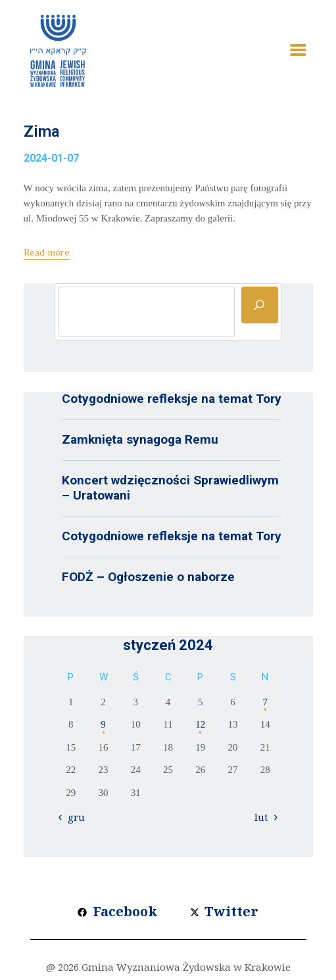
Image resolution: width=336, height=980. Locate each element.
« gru (73, 817)
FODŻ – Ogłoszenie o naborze (148, 577)
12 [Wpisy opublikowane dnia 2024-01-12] (200, 724)
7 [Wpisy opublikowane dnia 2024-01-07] (266, 702)
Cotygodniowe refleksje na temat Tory (172, 399)
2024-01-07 (51, 158)
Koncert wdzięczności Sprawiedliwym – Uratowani (170, 488)
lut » (265, 817)
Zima (42, 132)
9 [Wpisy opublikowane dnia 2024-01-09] (103, 724)
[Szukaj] (260, 305)
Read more (47, 252)
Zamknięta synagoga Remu (140, 439)
